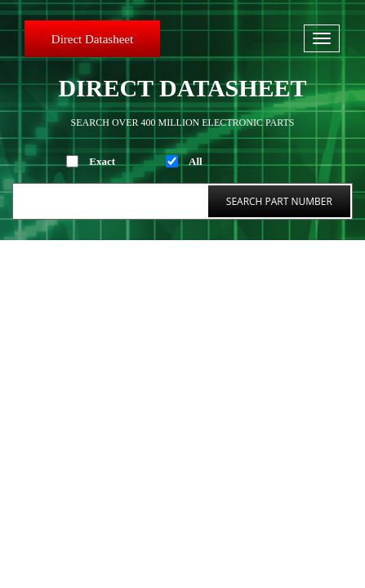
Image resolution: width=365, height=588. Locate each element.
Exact (102, 161)
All (196, 161)
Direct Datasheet (92, 39)
